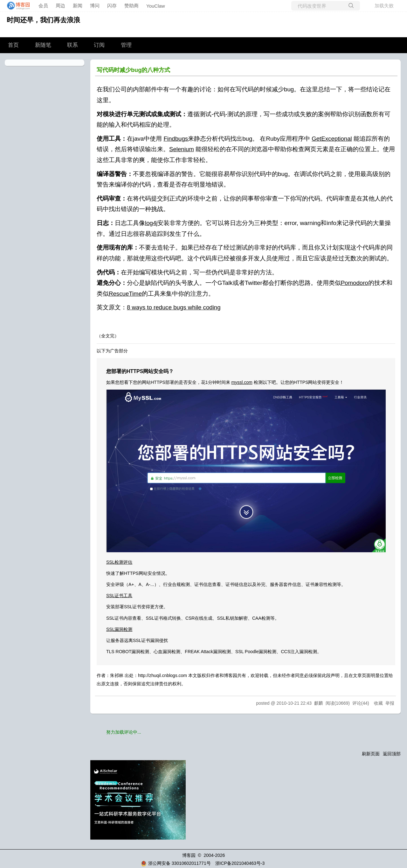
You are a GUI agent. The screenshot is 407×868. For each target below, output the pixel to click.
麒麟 (319, 703)
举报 (390, 703)
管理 (126, 45)
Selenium (182, 149)
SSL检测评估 (119, 562)
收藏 (378, 703)
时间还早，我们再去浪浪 (43, 20)
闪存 (112, 6)
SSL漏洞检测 (119, 629)
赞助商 (131, 6)
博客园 (189, 855)
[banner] (17, 6)
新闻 (78, 6)
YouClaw (156, 6)
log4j (151, 223)
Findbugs (176, 139)
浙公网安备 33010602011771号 (176, 863)
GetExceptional (332, 139)
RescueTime (125, 294)
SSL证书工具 (119, 596)
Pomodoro (355, 283)
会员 (43, 6)
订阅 (99, 45)
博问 (95, 6)
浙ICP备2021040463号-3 (240, 863)
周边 (60, 6)
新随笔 (43, 45)
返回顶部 (392, 754)
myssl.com (242, 382)
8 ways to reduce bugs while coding (174, 307)
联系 (72, 45)
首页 (13, 45)
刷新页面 (371, 754)
